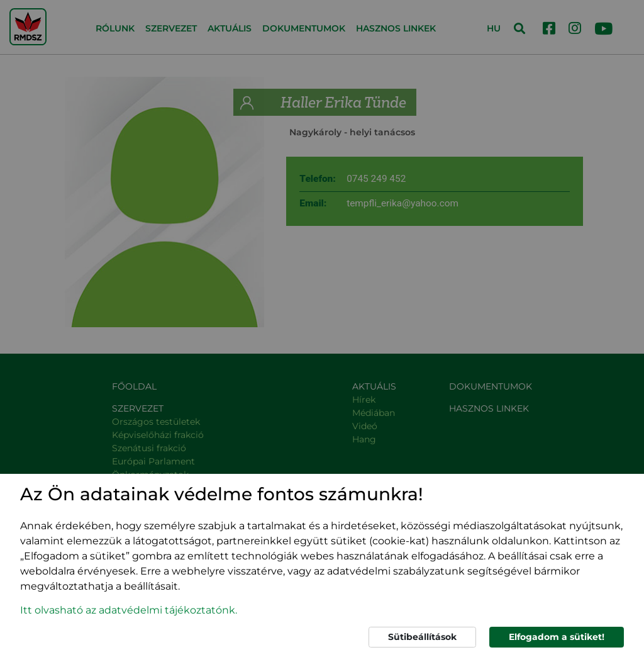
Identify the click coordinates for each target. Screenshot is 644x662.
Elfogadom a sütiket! (557, 637)
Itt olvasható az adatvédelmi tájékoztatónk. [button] (129, 610)
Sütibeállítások (422, 637)
